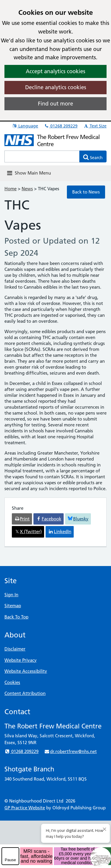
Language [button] (25, 126)
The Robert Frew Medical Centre (68, 140)
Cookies (12, 682)
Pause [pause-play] (10, 860)
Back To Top (16, 617)
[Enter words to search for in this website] (42, 156)
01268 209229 (61, 126)
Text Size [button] (95, 126)
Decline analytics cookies (56, 87)
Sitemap (13, 606)
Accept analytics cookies (55, 71)
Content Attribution (25, 693)
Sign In (11, 595)
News (27, 189)
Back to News (86, 192)
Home (11, 189)
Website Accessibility (26, 671)
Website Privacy (21, 660)
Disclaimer (15, 649)
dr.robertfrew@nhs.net (70, 751)
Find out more (55, 104)
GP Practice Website (25, 808)
